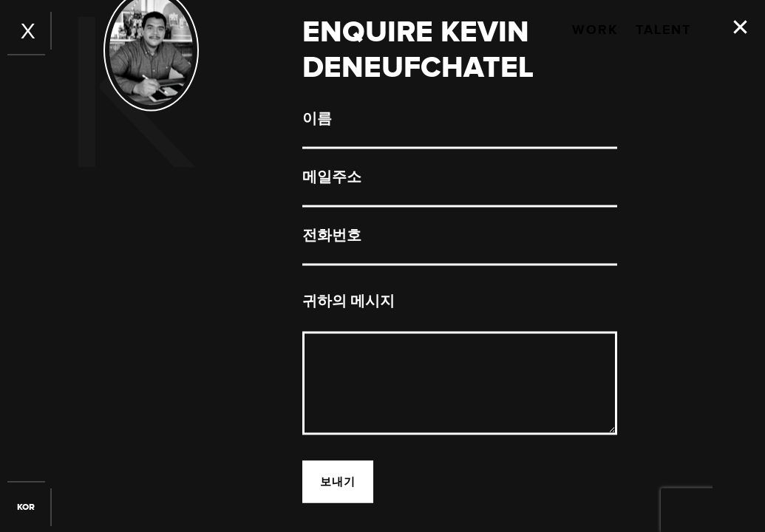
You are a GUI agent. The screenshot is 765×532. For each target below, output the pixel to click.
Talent (663, 30)
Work (595, 30)
